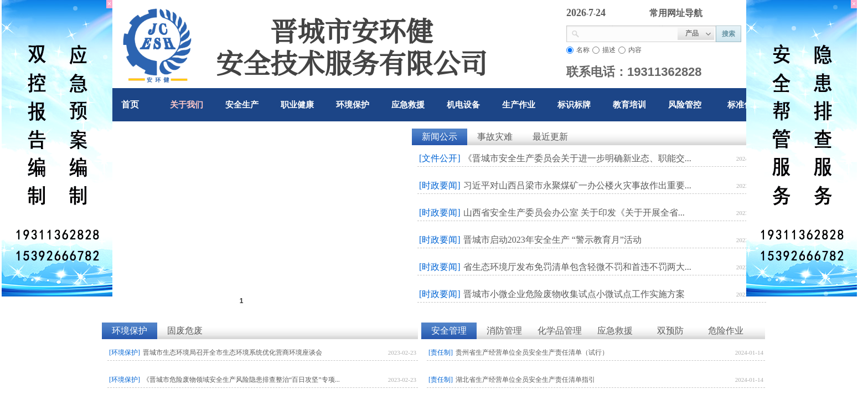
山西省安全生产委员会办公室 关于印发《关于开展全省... (574, 213)
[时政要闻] (440, 185)
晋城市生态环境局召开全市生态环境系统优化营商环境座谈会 (232, 352)
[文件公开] (440, 158)
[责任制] (441, 352)
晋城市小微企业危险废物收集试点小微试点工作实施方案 (574, 294)
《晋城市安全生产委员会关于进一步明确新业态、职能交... (577, 158)
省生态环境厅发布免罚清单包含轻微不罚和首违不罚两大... (577, 267)
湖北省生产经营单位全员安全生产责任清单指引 (525, 380)
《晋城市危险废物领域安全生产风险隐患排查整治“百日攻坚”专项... (241, 380)
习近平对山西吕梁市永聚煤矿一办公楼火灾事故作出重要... (577, 185)
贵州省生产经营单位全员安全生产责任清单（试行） (532, 352)
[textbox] (629, 33)
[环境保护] (125, 352)
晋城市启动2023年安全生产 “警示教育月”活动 (552, 240)
